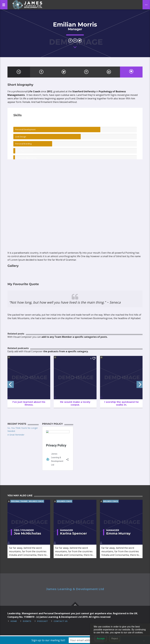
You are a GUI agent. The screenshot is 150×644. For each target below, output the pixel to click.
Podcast (42, 622)
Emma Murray (118, 534)
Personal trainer (19, 502)
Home (14, 622)
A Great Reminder (16, 435)
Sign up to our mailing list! (48, 640)
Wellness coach (36, 502)
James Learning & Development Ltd (75, 590)
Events (27, 622)
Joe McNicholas (27, 534)
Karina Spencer (73, 534)
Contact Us (61, 622)
